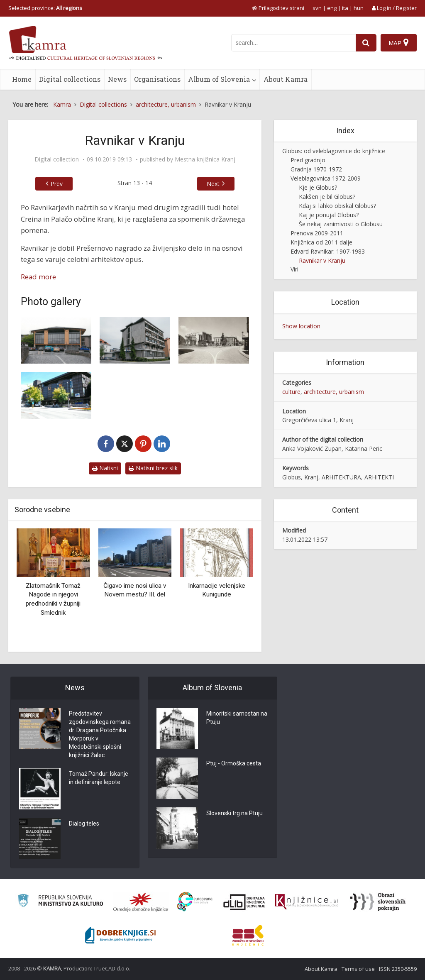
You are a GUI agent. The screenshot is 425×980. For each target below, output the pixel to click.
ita (345, 8)
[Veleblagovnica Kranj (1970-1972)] (56, 395)
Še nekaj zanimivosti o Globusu (341, 224)
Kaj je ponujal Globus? (329, 215)
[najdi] (366, 43)
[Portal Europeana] (195, 902)
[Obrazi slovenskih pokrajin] (378, 902)
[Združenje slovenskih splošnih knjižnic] (307, 902)
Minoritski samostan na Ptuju (237, 718)
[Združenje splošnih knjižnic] (248, 935)
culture (291, 392)
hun (359, 8)
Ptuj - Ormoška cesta (234, 764)
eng (332, 8)
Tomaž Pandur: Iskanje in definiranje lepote (99, 778)
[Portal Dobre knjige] (120, 935)
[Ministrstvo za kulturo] (60, 902)
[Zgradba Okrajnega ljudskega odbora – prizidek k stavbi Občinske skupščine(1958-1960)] (56, 340)
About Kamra (286, 79)
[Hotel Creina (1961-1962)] (214, 340)
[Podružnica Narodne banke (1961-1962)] (135, 340)
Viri (294, 269)
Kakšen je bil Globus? (327, 197)
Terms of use (358, 969)
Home (22, 79)
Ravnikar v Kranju (322, 260)
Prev (57, 184)
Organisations (157, 79)
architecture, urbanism (334, 392)
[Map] (399, 43)
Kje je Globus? (318, 187)
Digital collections (70, 79)
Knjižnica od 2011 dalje (321, 242)
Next (213, 184)
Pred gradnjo (308, 160)
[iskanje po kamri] (293, 43)
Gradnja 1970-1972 (316, 169)
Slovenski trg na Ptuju (234, 814)
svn (317, 8)
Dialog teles (84, 824)
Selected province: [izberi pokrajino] (45, 8)
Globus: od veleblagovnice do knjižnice (334, 151)
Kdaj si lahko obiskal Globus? (337, 206)
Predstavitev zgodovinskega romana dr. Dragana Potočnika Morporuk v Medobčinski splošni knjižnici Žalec (100, 735)
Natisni (105, 468)
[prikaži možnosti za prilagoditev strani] (278, 8)
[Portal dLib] (244, 902)
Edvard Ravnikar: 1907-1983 (328, 251)
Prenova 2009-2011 (317, 233)
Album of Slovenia (219, 79)
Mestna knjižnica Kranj (205, 159)
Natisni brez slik (153, 468)
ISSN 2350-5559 (398, 969)
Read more (38, 277)
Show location (301, 326)
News (117, 79)
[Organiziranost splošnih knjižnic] (141, 902)
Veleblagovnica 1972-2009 (326, 178)
